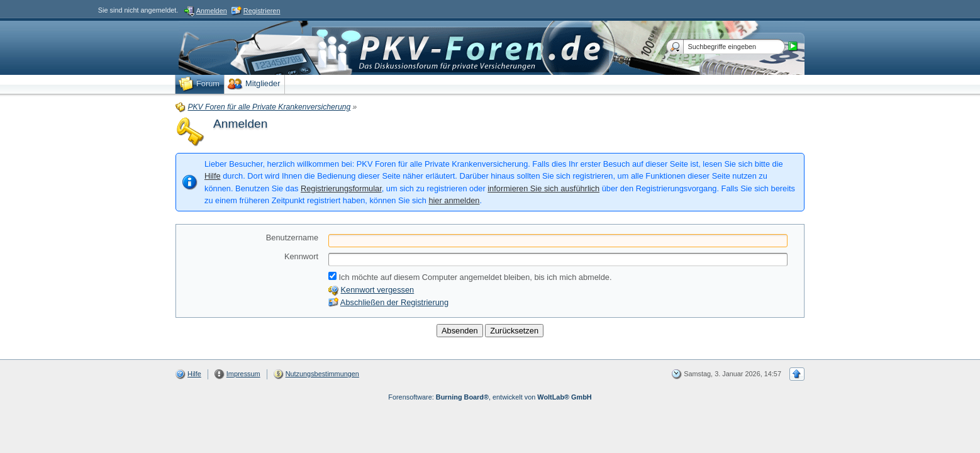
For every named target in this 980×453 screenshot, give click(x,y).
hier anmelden (454, 200)
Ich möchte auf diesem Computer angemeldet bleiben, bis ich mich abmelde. (470, 277)
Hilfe (213, 176)
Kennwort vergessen (378, 290)
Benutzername (292, 238)
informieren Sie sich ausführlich (543, 188)
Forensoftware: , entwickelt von (490, 397)
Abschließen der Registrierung (394, 302)
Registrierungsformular (341, 188)
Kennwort (301, 256)
